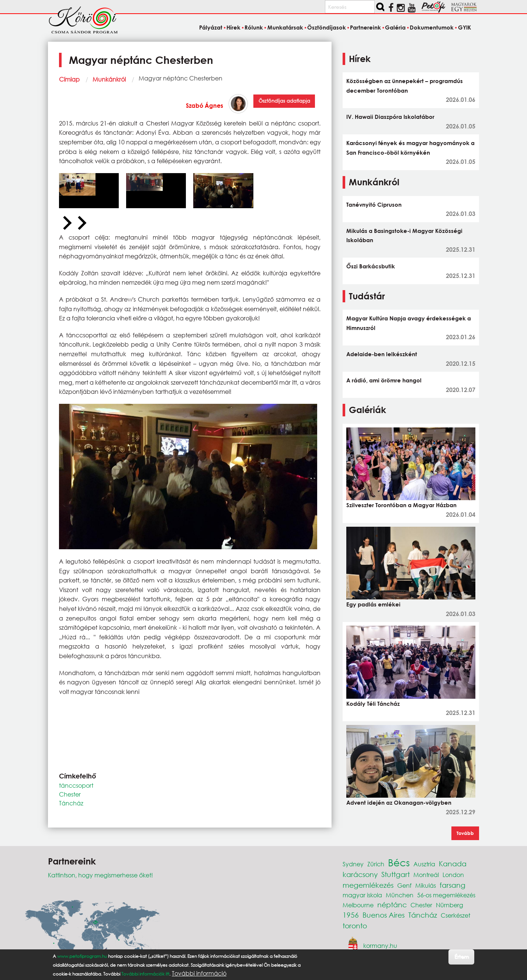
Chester (70, 794)
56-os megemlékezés (446, 895)
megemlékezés (368, 885)
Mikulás (426, 885)
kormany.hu (380, 945)
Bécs (399, 862)
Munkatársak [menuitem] (285, 27)
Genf (404, 885)
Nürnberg (450, 905)
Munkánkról (109, 79)
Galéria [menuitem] (395, 27)
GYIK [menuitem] (464, 27)
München (400, 895)
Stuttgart (396, 874)
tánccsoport (76, 785)
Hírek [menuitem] (233, 27)
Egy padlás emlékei (373, 604)
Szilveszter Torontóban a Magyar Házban (401, 505)
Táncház (71, 803)
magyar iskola (362, 895)
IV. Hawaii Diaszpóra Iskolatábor (390, 117)
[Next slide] (81, 223)
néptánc (392, 905)
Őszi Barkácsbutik (371, 266)
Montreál (426, 875)
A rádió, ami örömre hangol (384, 380)
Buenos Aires (384, 915)
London (453, 875)
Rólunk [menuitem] (254, 27)
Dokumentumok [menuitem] (432, 27)
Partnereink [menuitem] (365, 27)
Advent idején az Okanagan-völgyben (399, 802)
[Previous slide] (66, 223)
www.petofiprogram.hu (82, 956)
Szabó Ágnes (204, 105)
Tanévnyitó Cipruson (374, 204)
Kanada (453, 864)
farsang (453, 885)
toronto (355, 926)
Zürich (376, 864)
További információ (199, 973)
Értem (462, 957)
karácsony (360, 874)
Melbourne (358, 905)
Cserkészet (455, 915)
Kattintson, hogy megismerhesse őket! (100, 875)
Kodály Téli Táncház (373, 704)
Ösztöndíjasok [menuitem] (327, 27)
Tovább (465, 833)
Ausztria (424, 864)
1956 (351, 915)
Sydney (353, 864)
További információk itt (145, 974)
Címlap (69, 79)
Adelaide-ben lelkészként (382, 354)
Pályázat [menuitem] (211, 27)
